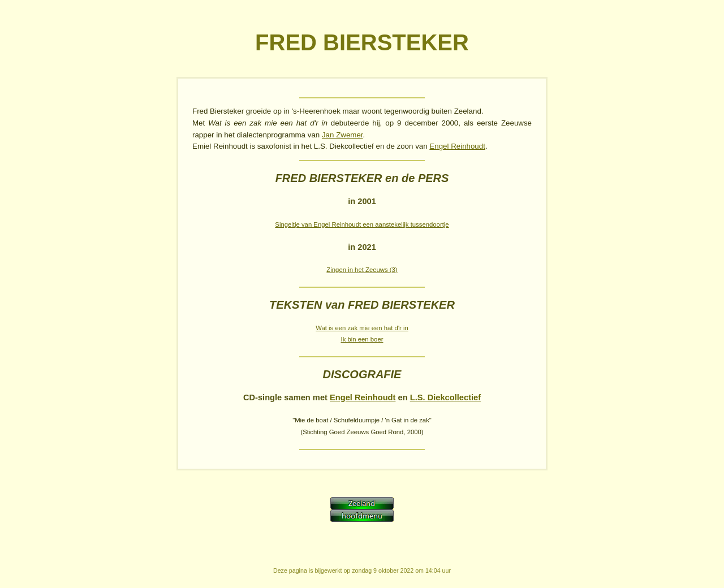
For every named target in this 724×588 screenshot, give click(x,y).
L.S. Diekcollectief (445, 397)
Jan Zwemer (342, 135)
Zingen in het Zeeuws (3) (362, 270)
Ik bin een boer (362, 339)
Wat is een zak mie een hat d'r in (362, 328)
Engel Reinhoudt (457, 146)
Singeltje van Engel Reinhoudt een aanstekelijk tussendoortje (362, 224)
